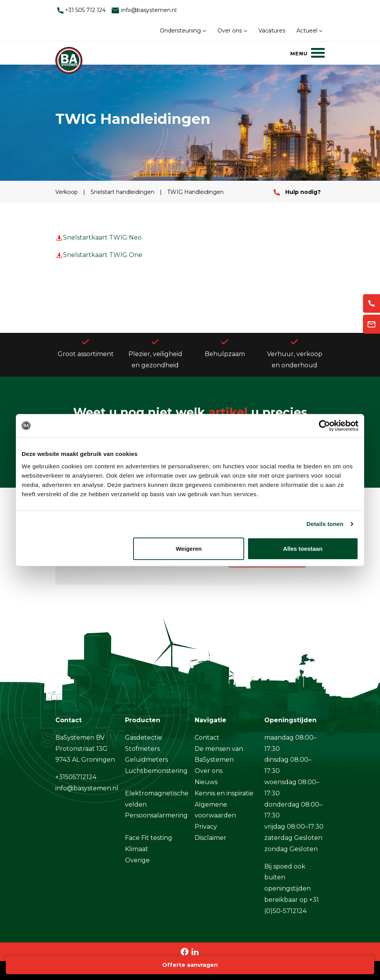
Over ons (232, 31)
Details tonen (325, 524)
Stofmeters (142, 749)
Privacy (206, 827)
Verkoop (67, 192)
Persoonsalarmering (156, 815)
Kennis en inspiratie (224, 793)
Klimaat (137, 849)
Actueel (310, 31)
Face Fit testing (149, 838)
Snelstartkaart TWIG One (99, 255)
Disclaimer (211, 838)
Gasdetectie (144, 738)
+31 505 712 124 (81, 10)
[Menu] (307, 53)
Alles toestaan (303, 548)
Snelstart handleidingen (123, 192)
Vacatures (272, 31)
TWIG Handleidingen (195, 192)
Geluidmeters (146, 760)
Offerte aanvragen (190, 965)
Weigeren (189, 548)
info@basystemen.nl (144, 10)
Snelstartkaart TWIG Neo (98, 237)
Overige (137, 860)
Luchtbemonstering (156, 771)
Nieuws (206, 782)
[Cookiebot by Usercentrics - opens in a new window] (324, 426)
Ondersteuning (183, 31)
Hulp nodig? (297, 192)
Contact (207, 738)
